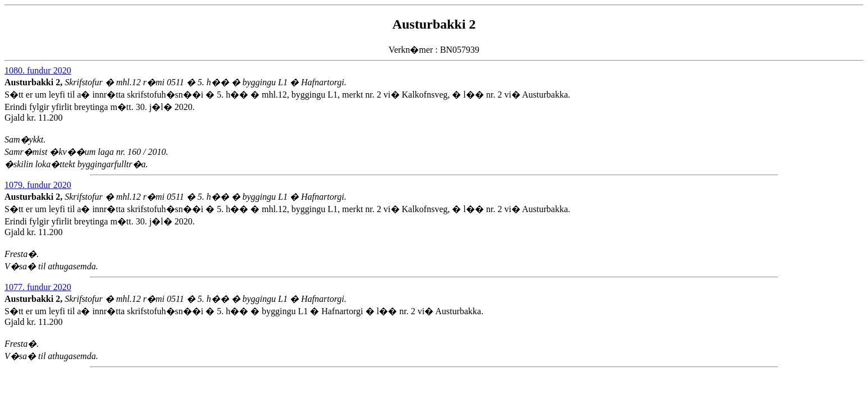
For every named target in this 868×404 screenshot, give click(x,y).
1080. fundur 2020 (38, 70)
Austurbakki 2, (35, 82)
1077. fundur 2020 (38, 287)
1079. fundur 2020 (38, 185)
